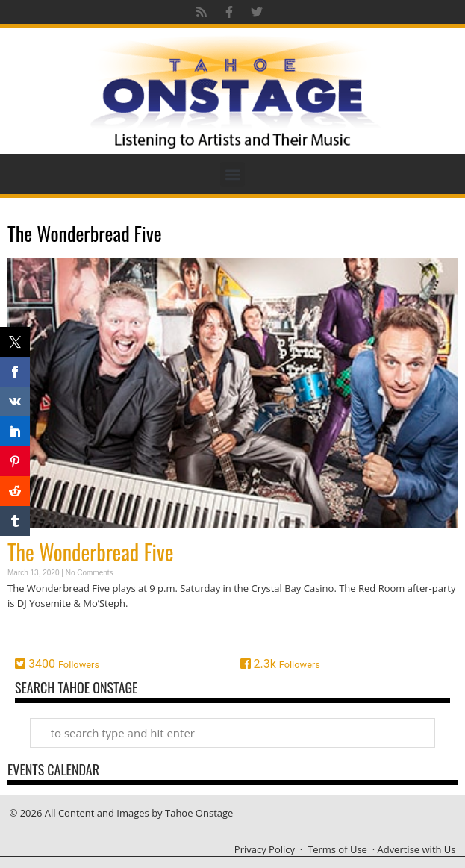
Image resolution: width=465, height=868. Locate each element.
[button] (232, 174)
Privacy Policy (265, 849)
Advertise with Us (416, 849)
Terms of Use (337, 849)
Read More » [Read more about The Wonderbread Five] (34, 632)
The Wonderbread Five (91, 552)
